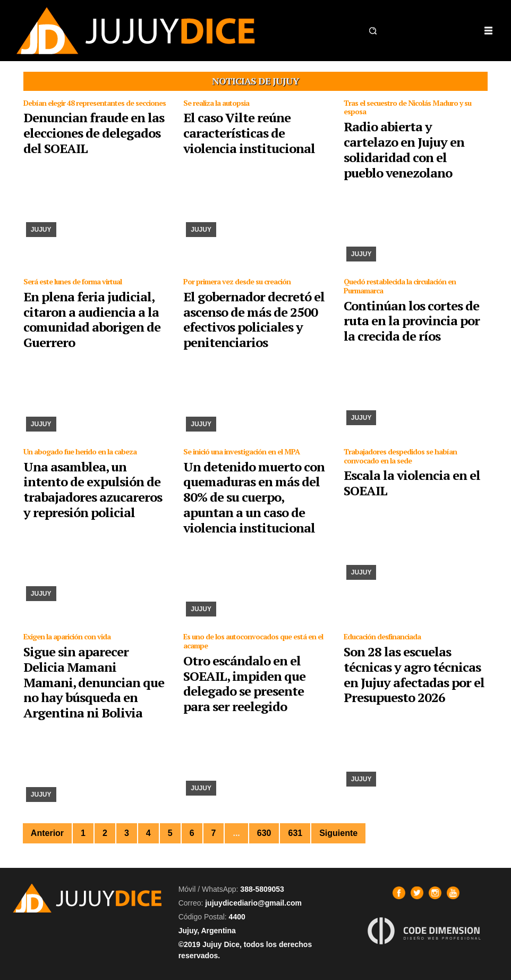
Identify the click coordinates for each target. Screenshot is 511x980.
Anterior (47, 833)
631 (295, 833)
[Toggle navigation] (488, 31)
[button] (373, 31)
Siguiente (338, 833)
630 (264, 833)
